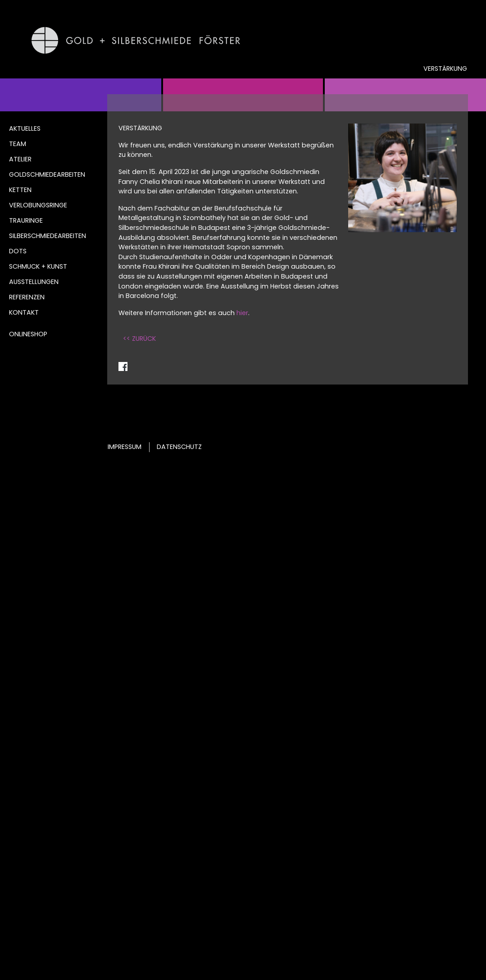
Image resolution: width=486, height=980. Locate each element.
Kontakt (24, 312)
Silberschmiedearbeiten (48, 236)
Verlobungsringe (38, 205)
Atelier (20, 159)
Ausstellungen (34, 282)
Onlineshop (28, 334)
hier (242, 313)
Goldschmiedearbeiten (47, 174)
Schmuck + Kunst (38, 266)
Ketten (20, 190)
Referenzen (27, 297)
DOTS (18, 251)
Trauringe (26, 220)
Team (18, 144)
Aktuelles (25, 128)
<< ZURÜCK (139, 339)
